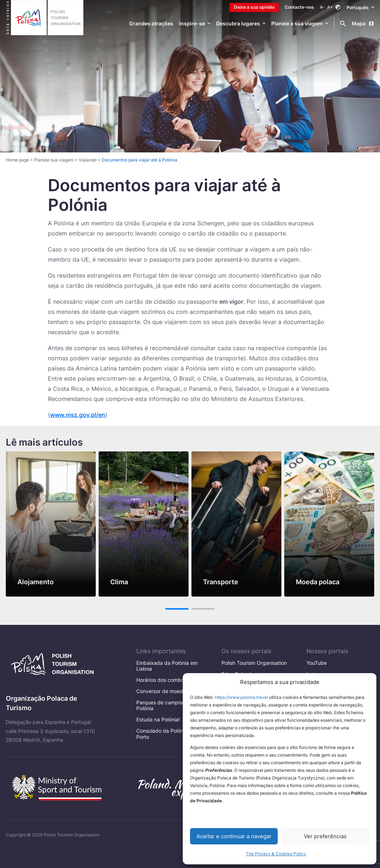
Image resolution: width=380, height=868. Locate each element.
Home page (17, 160)
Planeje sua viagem (54, 160)
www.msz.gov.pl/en (78, 415)
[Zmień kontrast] (338, 7)
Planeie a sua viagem (297, 23)
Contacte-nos (299, 7)
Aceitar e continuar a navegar (234, 836)
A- (322, 7)
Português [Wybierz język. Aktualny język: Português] (360, 7)
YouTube (317, 663)
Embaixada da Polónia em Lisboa (167, 666)
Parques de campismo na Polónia (166, 705)
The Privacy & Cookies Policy (276, 854)
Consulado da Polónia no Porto (166, 734)
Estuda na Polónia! (158, 719)
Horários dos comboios (163, 680)
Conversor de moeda (161, 691)
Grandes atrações (151, 23)
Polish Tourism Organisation (254, 663)
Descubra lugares (238, 23)
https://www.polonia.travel (241, 697)
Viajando (88, 160)
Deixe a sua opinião (254, 7)
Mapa (363, 23)
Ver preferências (325, 836)
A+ (330, 7)
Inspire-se (192, 23)
